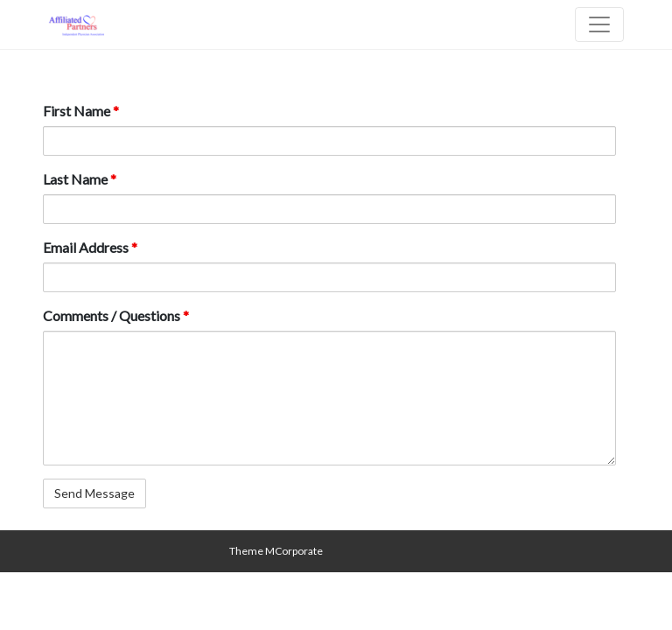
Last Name (80, 179)
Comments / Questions (116, 315)
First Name (81, 111)
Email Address (90, 247)
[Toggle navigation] (599, 24)
